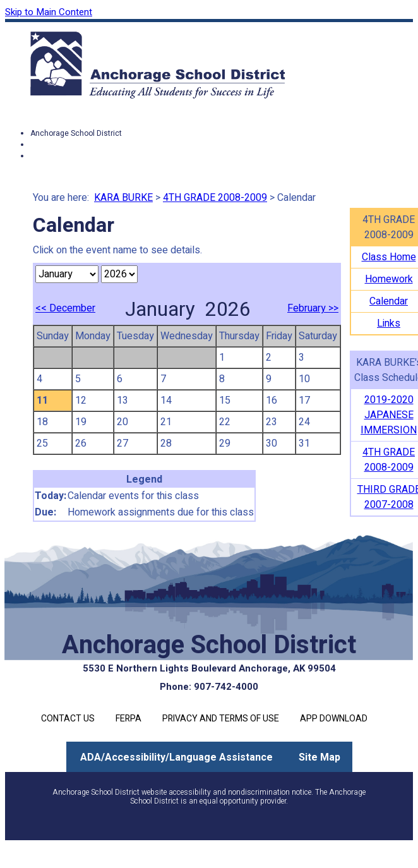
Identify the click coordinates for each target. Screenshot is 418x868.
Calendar (389, 301)
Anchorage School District (76, 133)
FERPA (128, 719)
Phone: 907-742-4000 (209, 687)
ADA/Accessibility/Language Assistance (176, 757)
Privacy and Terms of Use (221, 719)
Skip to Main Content (49, 12)
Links (389, 323)
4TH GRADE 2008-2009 (215, 198)
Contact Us (68, 719)
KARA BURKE (123, 198)
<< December (65, 308)
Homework (389, 279)
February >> (313, 308)
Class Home (389, 257)
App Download (334, 719)
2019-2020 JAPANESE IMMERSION (389, 415)
